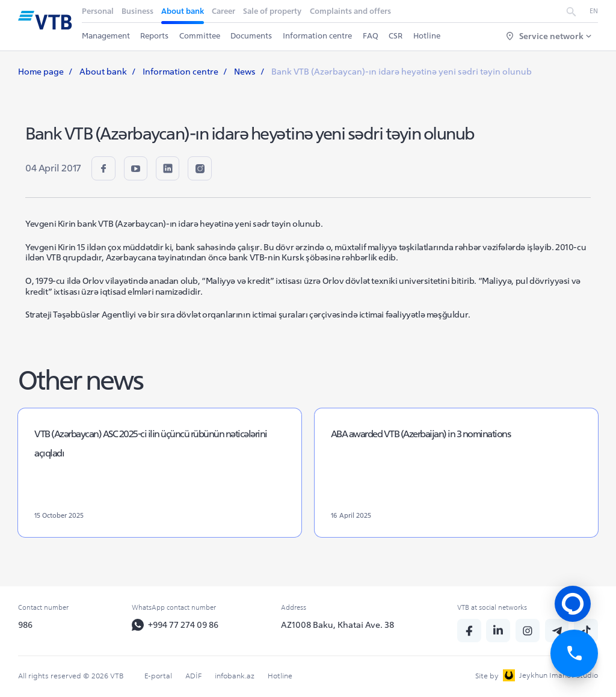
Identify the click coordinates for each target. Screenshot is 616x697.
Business (137, 11)
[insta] (200, 168)
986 (25, 625)
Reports (154, 36)
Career (223, 11)
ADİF (193, 676)
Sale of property (273, 11)
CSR (396, 36)
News (245, 72)
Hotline (427, 36)
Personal (98, 11)
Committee (200, 36)
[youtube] (136, 168)
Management (106, 36)
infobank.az (235, 676)
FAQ (371, 36)
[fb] (103, 168)
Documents (252, 36)
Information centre (317, 36)
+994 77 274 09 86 (175, 625)
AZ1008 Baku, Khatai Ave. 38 (338, 625)
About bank (183, 11)
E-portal (158, 676)
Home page (41, 72)
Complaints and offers (350, 11)
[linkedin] (168, 168)
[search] (571, 12)
